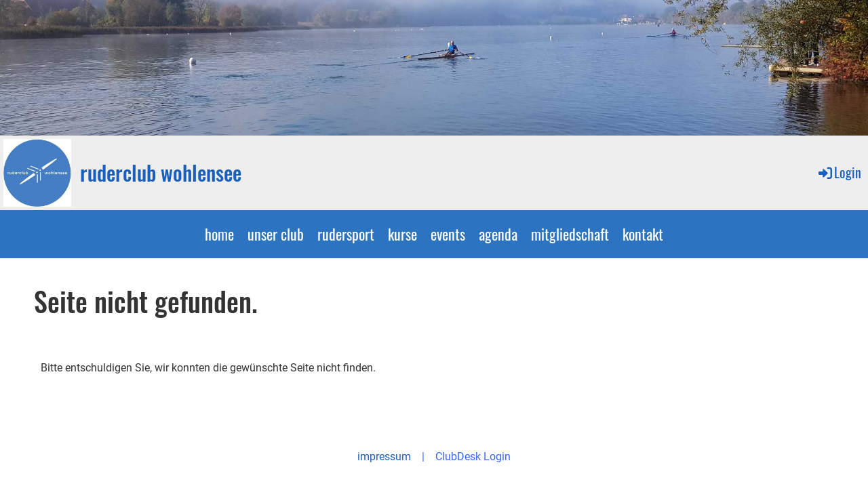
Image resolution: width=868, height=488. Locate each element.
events (448, 234)
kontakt (643, 234)
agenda (498, 234)
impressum (384, 456)
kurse (402, 234)
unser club (276, 234)
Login (839, 172)
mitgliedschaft (570, 234)
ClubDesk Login (473, 456)
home (219, 234)
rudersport (346, 234)
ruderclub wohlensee (161, 173)
